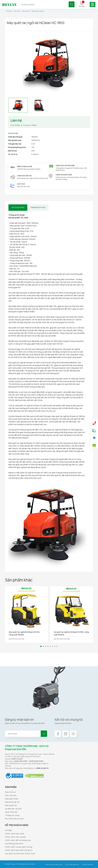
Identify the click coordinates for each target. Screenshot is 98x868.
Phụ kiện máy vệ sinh (14, 819)
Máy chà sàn (11, 795)
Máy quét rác (11, 805)
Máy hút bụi (10, 792)
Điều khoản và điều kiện (54, 864)
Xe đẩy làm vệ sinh (13, 809)
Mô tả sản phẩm (18, 208)
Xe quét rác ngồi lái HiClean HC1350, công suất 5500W (71, 633)
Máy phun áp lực (12, 802)
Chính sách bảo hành (15, 834)
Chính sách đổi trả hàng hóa (18, 840)
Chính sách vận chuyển (16, 837)
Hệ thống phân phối (14, 844)
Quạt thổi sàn (11, 812)
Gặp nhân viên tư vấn (24, 186)
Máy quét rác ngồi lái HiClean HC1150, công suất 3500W (24, 633)
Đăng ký (44, 734)
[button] (41, 646)
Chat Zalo (21, 184)
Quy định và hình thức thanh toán (20, 853)
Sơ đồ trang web (88, 864)
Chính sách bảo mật (72, 864)
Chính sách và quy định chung (19, 847)
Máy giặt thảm (12, 799)
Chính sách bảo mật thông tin (19, 850)
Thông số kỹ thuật (38, 208)
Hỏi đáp (8, 830)
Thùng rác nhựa (12, 815)
